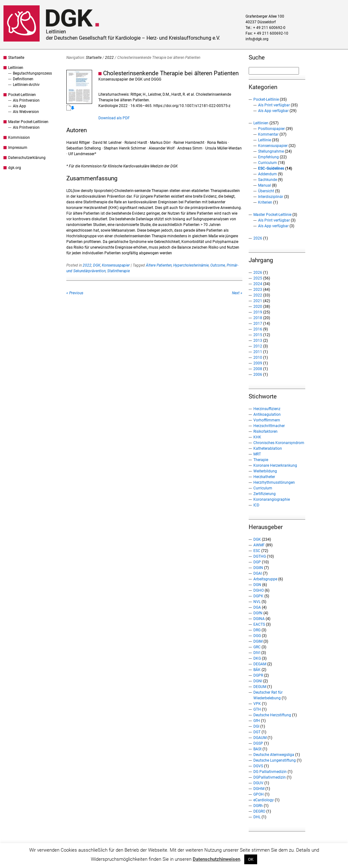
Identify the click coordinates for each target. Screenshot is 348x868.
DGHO (259, 590)
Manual (265, 185)
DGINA (259, 619)
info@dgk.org (257, 39)
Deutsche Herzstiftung (272, 715)
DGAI (258, 573)
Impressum (18, 148)
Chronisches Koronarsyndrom (279, 443)
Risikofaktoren (265, 431)
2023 (258, 290)
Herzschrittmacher (269, 426)
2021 (258, 301)
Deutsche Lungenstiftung (275, 760)
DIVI (257, 653)
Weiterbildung (265, 471)
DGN (257, 585)
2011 (258, 352)
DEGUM (260, 687)
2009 (258, 363)
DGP (257, 562)
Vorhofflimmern (267, 420)
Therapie (261, 460)
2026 (258, 238)
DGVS (258, 766)
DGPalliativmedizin (270, 777)
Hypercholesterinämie (191, 265)
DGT (257, 732)
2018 (258, 318)
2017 (258, 324)
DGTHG (260, 556)
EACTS (259, 624)
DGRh (258, 806)
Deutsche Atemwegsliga (274, 755)
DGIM (258, 641)
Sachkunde (268, 180)
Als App (19, 106)
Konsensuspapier (116, 265)
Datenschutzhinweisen (216, 859)
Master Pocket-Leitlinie (272, 215)
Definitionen (23, 79)
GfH (257, 721)
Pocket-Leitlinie (266, 99)
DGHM (259, 789)
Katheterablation (268, 448)
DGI (256, 726)
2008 (258, 369)
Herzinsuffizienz (267, 409)
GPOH (259, 794)
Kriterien (265, 202)
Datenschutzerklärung (27, 158)
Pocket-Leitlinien (22, 95)
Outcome (218, 265)
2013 (258, 341)
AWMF (259, 545)
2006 (258, 375)
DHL (257, 817)
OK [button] (251, 859)
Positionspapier (271, 129)
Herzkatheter (264, 477)
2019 (258, 312)
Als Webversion (26, 112)
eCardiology (264, 800)
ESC (257, 551)
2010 (258, 358)
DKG (257, 658)
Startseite (16, 58)
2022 (109, 58)
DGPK (258, 596)
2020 (258, 307)
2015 (258, 335)
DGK (97, 265)
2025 (258, 278)
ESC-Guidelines (271, 168)
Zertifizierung (265, 494)
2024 (258, 284)
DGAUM (260, 738)
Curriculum (268, 163)
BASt (257, 749)
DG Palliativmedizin (270, 772)
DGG (257, 636)
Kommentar (268, 134)
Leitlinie (265, 140)
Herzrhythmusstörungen (274, 482)
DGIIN (258, 568)
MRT (257, 454)
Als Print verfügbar (274, 105)
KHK (257, 437)
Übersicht (266, 191)
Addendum (268, 174)
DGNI (258, 681)
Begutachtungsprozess (32, 73)
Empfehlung (268, 157)
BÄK (257, 670)
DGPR (258, 675)
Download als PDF (114, 118)
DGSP (258, 743)
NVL (257, 602)
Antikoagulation (267, 414)
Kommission (19, 138)
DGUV (258, 783)
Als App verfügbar (273, 111)
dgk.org (15, 168)
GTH (257, 709)
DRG (257, 630)
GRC (257, 647)
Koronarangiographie (272, 499)
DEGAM (260, 664)
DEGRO (259, 811)
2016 (258, 329)
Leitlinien (16, 68)
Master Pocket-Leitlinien (28, 122)
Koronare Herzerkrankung (275, 465)
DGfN (258, 613)
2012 (258, 346)
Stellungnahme (271, 151)
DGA (257, 607)
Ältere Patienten (159, 265)
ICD (256, 505)
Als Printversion (26, 100)
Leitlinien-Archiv (26, 85)
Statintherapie (119, 271)
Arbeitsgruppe (265, 579)
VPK (257, 704)
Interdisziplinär (271, 197)
